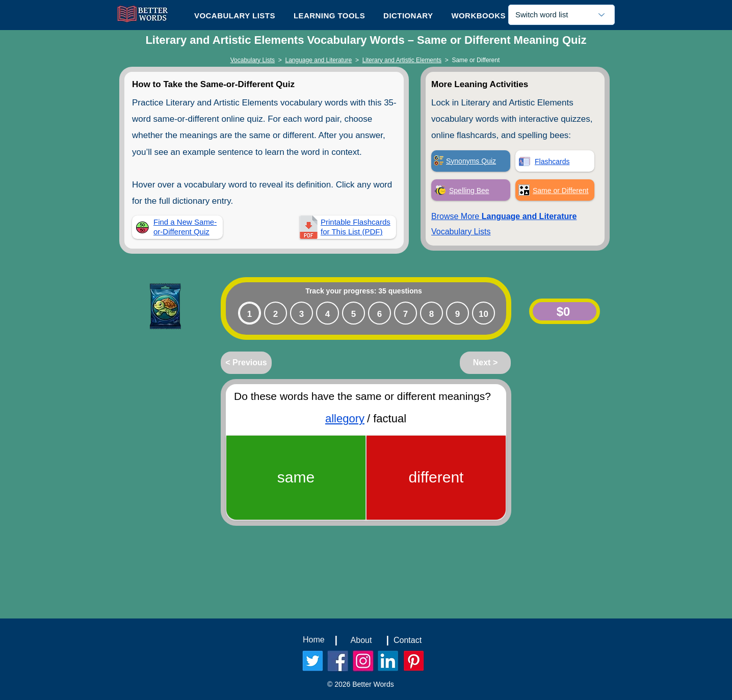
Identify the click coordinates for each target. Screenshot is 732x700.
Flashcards (552, 161)
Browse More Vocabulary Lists (504, 224)
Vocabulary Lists (253, 60)
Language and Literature (319, 60)
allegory (345, 419)
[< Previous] (246, 363)
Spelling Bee (469, 191)
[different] (436, 478)
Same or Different (560, 191)
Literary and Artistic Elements (402, 60)
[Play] (136, 307)
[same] (296, 478)
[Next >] (485, 363)
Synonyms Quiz (471, 161)
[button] (329, 15)
